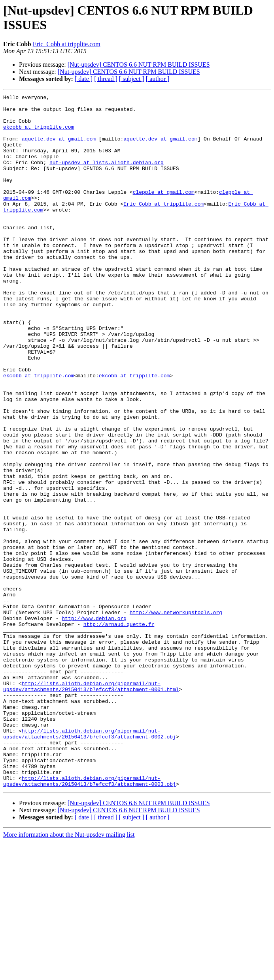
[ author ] (158, 79)
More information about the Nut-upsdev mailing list (69, 973)
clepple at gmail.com (164, 212)
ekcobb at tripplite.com (39, 134)
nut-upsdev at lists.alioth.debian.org (107, 176)
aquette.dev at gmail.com (59, 148)
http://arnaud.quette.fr (119, 731)
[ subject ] (132, 79)
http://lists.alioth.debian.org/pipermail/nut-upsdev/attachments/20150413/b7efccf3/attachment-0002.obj (90, 862)
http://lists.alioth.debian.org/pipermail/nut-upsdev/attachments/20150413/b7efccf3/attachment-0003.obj (90, 919)
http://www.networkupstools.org (176, 716)
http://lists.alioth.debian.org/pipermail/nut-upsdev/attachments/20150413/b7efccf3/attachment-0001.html (91, 805)
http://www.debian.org (94, 723)
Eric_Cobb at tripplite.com (67, 44)
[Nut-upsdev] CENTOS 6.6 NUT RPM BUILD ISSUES (139, 65)
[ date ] (84, 79)
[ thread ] (106, 79)
